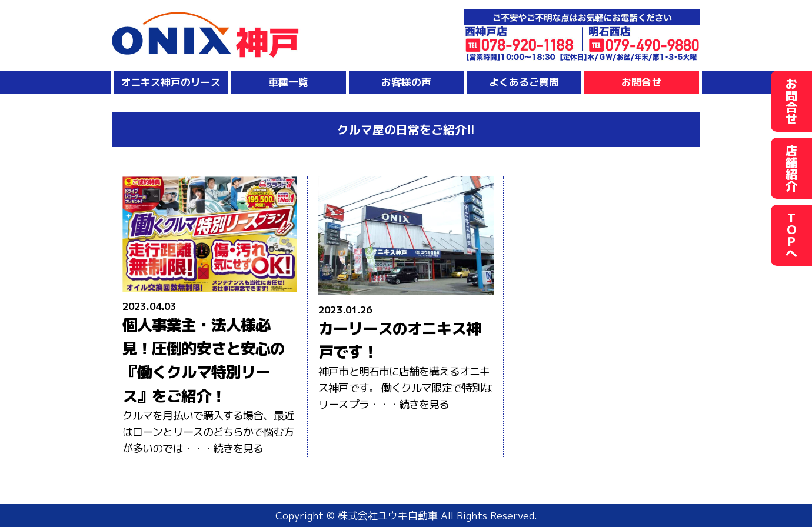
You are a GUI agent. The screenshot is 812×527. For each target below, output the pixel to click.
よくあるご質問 (524, 82)
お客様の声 (406, 82)
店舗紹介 (791, 168)
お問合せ (641, 82)
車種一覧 (288, 82)
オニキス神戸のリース (171, 82)
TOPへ (791, 235)
